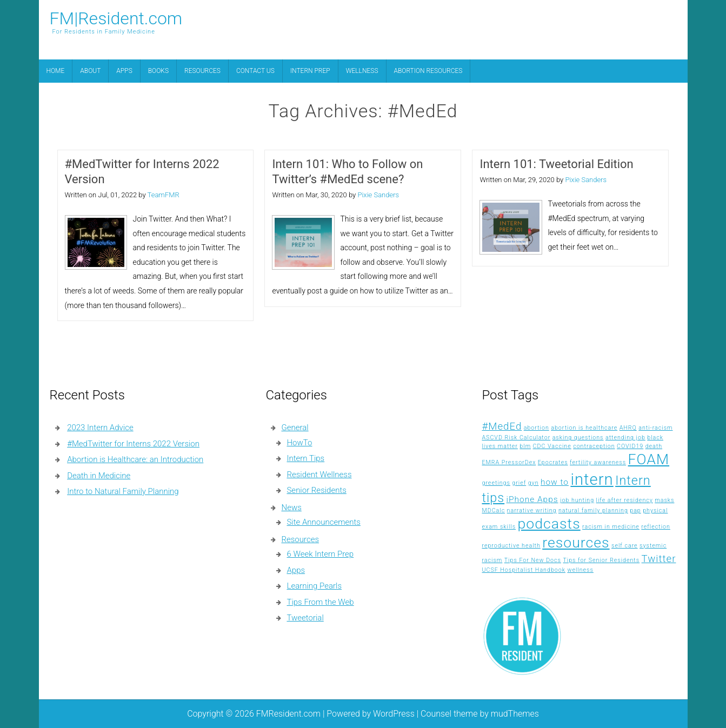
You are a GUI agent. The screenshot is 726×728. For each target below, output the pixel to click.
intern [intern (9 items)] (592, 479)
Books (158, 71)
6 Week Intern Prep (320, 554)
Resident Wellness (319, 475)
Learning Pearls (314, 586)
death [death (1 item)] (654, 446)
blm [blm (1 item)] (525, 446)
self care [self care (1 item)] (625, 546)
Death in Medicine (99, 476)
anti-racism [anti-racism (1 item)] (655, 428)
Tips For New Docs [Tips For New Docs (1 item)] (533, 560)
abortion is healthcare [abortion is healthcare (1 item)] (584, 428)
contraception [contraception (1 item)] (594, 446)
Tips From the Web (320, 602)
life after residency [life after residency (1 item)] (625, 500)
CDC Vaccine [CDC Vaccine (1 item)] (552, 446)
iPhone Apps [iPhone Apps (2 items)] (532, 499)
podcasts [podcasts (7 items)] (549, 524)
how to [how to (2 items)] (555, 482)
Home (56, 71)
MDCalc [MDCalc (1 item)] (493, 510)
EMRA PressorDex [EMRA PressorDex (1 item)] (509, 462)
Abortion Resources (428, 71)
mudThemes (515, 714)
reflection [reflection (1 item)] (656, 527)
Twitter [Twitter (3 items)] (659, 559)
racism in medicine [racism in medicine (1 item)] (611, 527)
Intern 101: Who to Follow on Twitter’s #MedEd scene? (347, 172)
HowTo (299, 443)
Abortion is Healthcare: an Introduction (135, 459)
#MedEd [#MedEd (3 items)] (502, 426)
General (295, 428)
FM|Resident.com (116, 18)
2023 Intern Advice (100, 428)
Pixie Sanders (378, 195)
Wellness (362, 71)
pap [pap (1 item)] (635, 510)
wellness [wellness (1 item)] (580, 570)
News (291, 507)
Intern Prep (310, 71)
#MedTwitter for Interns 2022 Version (142, 172)
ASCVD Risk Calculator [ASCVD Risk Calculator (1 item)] (516, 438)
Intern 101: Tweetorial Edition (556, 164)
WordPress (394, 714)
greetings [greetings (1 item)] (496, 483)
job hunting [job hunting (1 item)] (577, 500)
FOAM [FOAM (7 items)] (649, 459)
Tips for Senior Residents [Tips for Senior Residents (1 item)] (601, 560)
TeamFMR (164, 195)
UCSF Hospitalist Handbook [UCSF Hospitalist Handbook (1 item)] (523, 570)
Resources (202, 71)
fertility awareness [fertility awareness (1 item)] (598, 462)
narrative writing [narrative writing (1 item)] (532, 510)
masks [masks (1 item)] (664, 500)
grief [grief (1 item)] (519, 483)
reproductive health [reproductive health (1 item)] (511, 546)
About (90, 71)
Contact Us (255, 71)
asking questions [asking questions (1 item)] (578, 438)
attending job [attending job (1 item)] (625, 438)
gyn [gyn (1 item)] (534, 483)
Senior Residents (316, 490)
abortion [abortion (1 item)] (537, 428)
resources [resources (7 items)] (576, 543)
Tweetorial (305, 618)
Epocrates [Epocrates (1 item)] (553, 462)
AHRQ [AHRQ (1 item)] (628, 428)
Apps (124, 71)
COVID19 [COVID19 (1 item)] (630, 446)
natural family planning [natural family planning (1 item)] (593, 510)
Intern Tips (305, 458)
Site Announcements (323, 522)
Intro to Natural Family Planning (123, 491)
